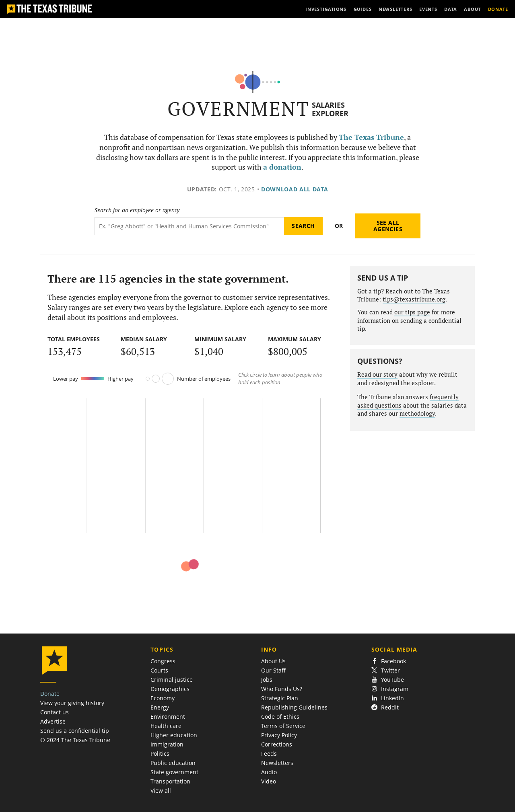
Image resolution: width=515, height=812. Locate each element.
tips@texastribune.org (414, 299)
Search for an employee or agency (137, 210)
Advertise (53, 721)
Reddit (385, 707)
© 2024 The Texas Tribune (75, 740)
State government (174, 772)
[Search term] (189, 226)
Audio (269, 772)
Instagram (390, 689)
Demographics (170, 689)
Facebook (389, 661)
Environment (168, 717)
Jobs (267, 680)
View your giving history (72, 703)
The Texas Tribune (371, 137)
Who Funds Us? (282, 689)
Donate (50, 694)
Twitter (386, 670)
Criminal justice (172, 680)
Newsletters (277, 763)
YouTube (388, 680)
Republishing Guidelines (294, 707)
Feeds (269, 754)
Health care (166, 726)
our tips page (412, 312)
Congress (163, 661)
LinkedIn (388, 698)
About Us (273, 661)
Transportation (170, 781)
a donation (282, 167)
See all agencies (388, 226)
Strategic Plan (280, 698)
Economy (163, 698)
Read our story (377, 374)
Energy (160, 707)
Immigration (167, 744)
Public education (173, 763)
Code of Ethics (280, 717)
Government (238, 109)
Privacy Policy (279, 735)
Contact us (55, 712)
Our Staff (273, 670)
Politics (160, 754)
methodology (417, 413)
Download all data (295, 189)
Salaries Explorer (330, 109)
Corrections (277, 744)
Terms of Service (283, 726)
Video (269, 781)
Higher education (174, 735)
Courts (159, 670)
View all (161, 790)
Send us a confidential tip (75, 731)
